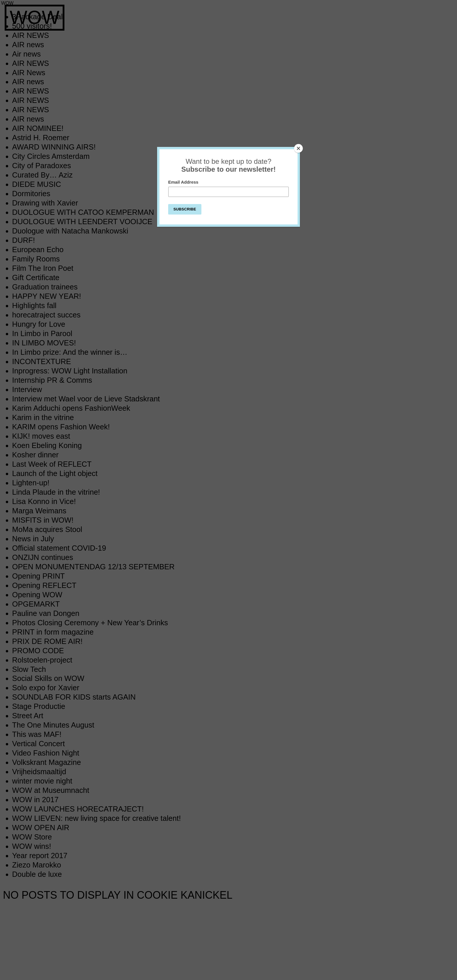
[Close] (298, 148)
